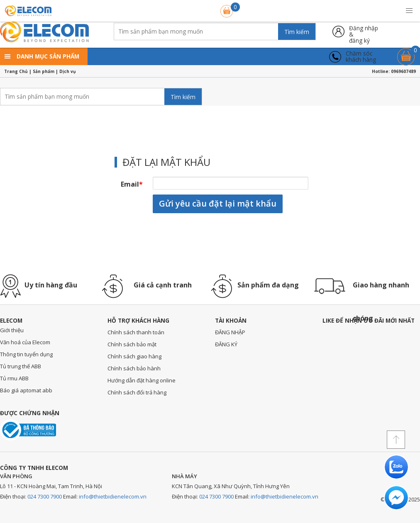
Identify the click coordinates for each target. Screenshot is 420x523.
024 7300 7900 (45, 496)
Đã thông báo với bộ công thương (28, 430)
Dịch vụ (68, 71)
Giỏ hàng (406, 53)
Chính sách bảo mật (132, 344)
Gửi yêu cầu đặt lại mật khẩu (218, 203)
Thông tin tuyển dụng (26, 354)
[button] (409, 11)
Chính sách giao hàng (134, 356)
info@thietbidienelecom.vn (113, 496)
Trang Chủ (16, 71)
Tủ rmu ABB (14, 378)
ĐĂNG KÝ (226, 344)
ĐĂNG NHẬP (230, 332)
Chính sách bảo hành (134, 368)
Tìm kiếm (297, 32)
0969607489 (403, 71)
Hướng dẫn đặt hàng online (142, 380)
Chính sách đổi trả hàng (137, 392)
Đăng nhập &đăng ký (364, 31)
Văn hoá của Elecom (25, 342)
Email (132, 184)
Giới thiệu (12, 330)
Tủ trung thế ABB (21, 366)
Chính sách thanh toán (136, 332)
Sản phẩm (44, 71)
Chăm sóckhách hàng (361, 57)
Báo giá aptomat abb (26, 390)
